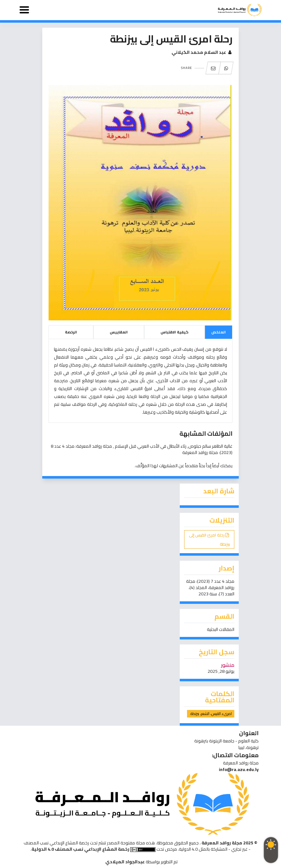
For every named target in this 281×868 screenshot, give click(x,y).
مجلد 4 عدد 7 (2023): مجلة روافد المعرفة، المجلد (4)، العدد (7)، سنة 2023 (210, 587)
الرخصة (71, 332)
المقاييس (119, 332)
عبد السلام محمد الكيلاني (202, 52)
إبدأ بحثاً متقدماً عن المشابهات (185, 466)
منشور (228, 665)
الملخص (219, 332)
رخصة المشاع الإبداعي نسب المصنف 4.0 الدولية (80, 849)
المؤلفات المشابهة (206, 434)
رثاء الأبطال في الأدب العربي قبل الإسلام (150, 446)
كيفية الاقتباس (174, 332)
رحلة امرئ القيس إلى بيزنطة (209, 539)
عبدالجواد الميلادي (125, 862)
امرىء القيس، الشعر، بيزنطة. (211, 714)
